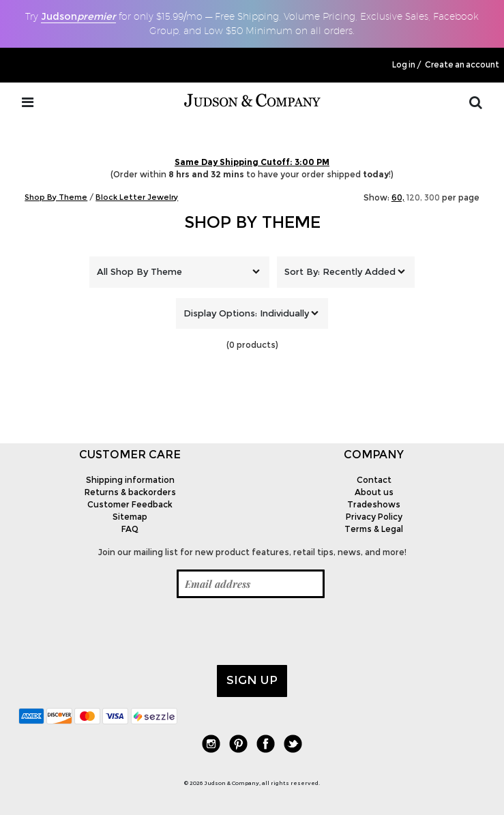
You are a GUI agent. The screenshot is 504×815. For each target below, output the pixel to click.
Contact (374, 480)
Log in (404, 65)
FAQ (130, 529)
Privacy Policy (374, 517)
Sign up (252, 680)
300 (432, 197)
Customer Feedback (130, 504)
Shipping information (130, 480)
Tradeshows (374, 504)
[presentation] (122, 632)
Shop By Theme (252, 222)
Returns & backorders (130, 492)
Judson (78, 16)
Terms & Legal (374, 529)
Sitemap (130, 517)
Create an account (462, 65)
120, (414, 197)
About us (374, 492)
